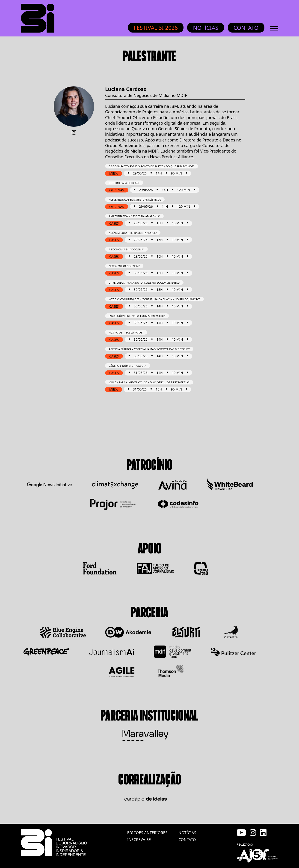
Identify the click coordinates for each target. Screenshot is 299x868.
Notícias (206, 28)
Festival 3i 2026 (156, 28)
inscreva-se (139, 840)
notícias (187, 833)
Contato (246, 28)
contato (187, 840)
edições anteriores (147, 833)
